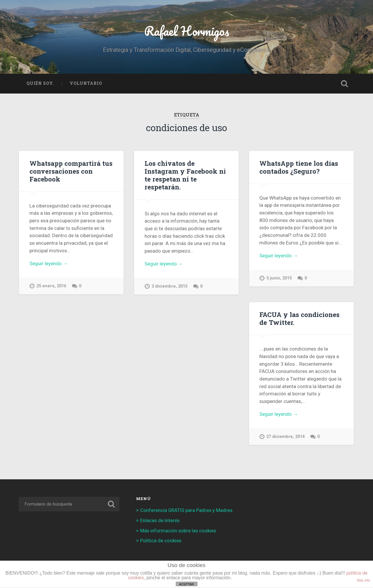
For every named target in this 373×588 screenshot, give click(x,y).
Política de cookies (161, 540)
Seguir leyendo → (49, 263)
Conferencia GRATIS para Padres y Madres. (188, 510)
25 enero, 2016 (51, 286)
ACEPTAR (186, 584)
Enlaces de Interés (160, 520)
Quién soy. (40, 83)
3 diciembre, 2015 (169, 287)
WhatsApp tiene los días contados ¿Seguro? (299, 167)
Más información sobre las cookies (179, 530)
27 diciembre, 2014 (285, 437)
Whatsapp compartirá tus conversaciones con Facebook (71, 171)
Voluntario (86, 83)
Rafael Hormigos (187, 31)
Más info (364, 580)
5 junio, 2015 (279, 278)
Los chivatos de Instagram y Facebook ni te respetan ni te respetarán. (185, 175)
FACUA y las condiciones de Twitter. (299, 318)
